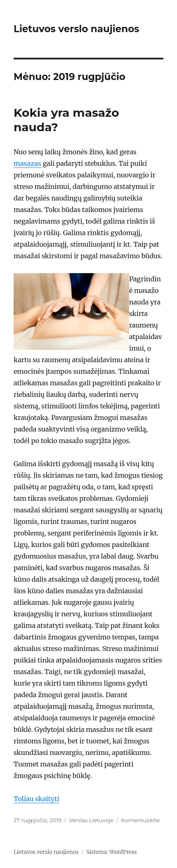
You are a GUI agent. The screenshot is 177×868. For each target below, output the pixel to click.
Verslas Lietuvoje (91, 820)
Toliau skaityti (37, 799)
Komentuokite (141, 820)
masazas (27, 163)
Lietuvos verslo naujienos (77, 29)
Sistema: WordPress (112, 852)
